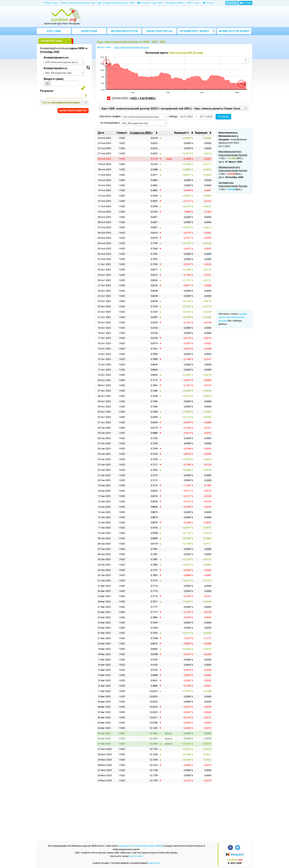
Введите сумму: (54, 79)
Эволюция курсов (124, 31)
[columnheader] (144, 133)
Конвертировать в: (56, 68)
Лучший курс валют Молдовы (195, 32)
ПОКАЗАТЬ (223, 117)
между (173, 116)
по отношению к (110, 123)
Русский (246, 3)
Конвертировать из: (56, 58)
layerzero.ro (154, 863)
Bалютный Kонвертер (89, 32)
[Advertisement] (172, 17)
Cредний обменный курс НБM (116, 3)
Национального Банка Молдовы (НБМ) (140, 846)
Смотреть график (110, 116)
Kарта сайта (136, 856)
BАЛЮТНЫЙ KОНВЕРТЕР (73, 111)
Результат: (47, 91)
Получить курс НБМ (150, 3)
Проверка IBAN (175, 3)
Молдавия (235, 854)
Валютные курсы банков (159, 32)
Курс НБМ (54, 31)
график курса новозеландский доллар (233, 317)
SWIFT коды (193, 3)
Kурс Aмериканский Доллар (78, 3)
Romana (232, 3)
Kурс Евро (52, 3)
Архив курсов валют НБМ (234, 32)
